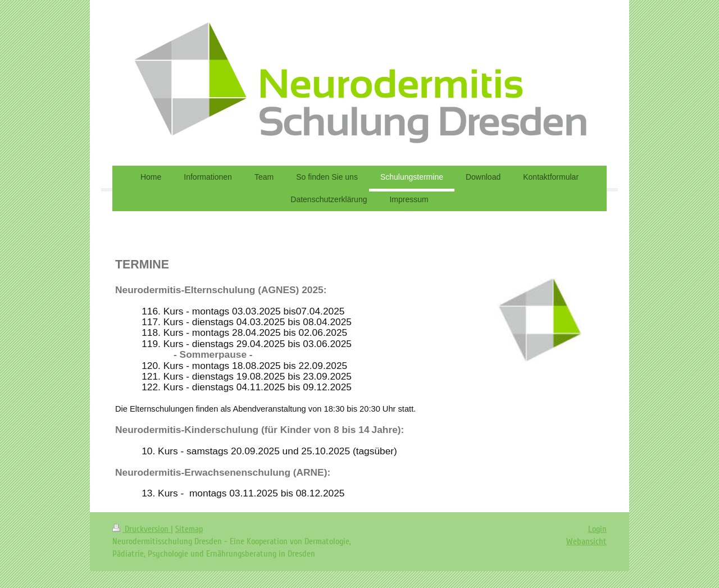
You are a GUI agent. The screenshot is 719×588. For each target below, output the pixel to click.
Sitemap (189, 529)
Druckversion (142, 529)
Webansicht (586, 541)
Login (597, 529)
